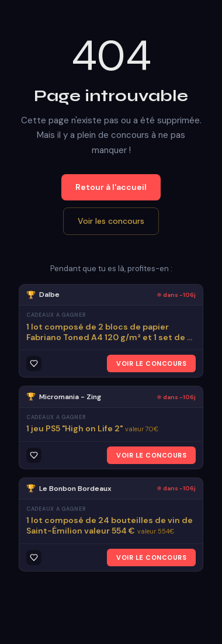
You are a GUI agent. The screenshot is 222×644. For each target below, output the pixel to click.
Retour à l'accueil (111, 187)
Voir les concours (111, 221)
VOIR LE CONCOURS (151, 363)
